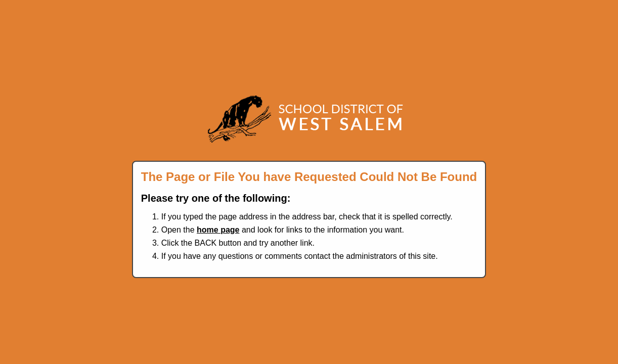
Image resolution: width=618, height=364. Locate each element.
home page (218, 230)
